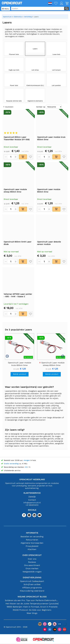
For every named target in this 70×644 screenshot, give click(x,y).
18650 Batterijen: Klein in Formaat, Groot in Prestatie (32, 607)
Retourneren (32, 540)
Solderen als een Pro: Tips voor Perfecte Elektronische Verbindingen (32, 600)
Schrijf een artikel (32, 584)
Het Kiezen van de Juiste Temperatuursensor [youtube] (32, 604)
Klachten (32, 549)
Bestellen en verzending (32, 537)
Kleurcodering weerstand (32, 591)
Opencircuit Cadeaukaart (32, 581)
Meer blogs (32, 613)
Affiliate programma (32, 588)
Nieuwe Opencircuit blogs (32, 597)
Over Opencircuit (32, 555)
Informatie (32, 533)
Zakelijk (32, 497)
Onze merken (32, 568)
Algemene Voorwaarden (32, 543)
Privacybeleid (32, 546)
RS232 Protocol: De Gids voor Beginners (32, 610)
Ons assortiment (32, 565)
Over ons (32, 559)
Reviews (32, 562)
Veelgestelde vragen (32, 572)
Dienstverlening (32, 578)
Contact (32, 500)
